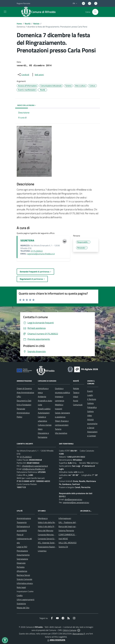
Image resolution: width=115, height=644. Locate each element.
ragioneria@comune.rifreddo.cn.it (41, 254)
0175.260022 (37, 251)
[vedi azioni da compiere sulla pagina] (37, 75)
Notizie (36, 24)
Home (19, 24)
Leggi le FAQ (22, 547)
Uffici (19, 397)
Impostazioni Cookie (25, 591)
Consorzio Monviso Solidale (49, 535)
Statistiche (21, 604)
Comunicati (78, 405)
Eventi (90, 391)
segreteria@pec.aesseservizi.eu (76, 502)
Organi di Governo (24, 388)
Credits (20, 595)
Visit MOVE (63, 539)
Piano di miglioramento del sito (24, 539)
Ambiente (42, 397)
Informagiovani (65, 518)
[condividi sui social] (23, 75)
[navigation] (5, 12)
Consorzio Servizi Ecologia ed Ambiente (54, 539)
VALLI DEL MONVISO (68, 543)
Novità (28, 24)
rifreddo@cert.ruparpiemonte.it (35, 466)
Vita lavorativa (61, 433)
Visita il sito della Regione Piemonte (53, 522)
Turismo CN (63, 547)
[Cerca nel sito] (95, 12)
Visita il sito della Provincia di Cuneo (53, 526)
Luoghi (90, 395)
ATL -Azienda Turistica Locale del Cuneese (55, 543)
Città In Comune (70, 630)
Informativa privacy (25, 583)
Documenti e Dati (24, 401)
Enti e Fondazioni (24, 405)
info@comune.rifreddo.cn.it (34, 469)
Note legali (21, 587)
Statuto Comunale (24, 579)
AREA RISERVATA (56, 640)
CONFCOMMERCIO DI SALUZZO (72, 535)
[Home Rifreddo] (40, 12)
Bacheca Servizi (23, 575)
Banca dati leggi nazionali (69, 526)
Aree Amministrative (25, 392)
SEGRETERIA (27, 240)
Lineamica (42, 551)
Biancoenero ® (79, 634)
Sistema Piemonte (66, 530)
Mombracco (43, 518)
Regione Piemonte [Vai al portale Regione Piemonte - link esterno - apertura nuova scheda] (23, 3)
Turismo (58, 429)
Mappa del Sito (23, 608)
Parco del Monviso (46, 530)
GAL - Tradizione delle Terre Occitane (74, 522)
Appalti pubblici (44, 409)
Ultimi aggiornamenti (26, 599)
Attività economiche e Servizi (92, 424)
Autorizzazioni (44, 413)
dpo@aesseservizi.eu (73, 499)
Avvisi (76, 401)
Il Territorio (92, 399)
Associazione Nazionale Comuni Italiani (54, 547)
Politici (19, 417)
